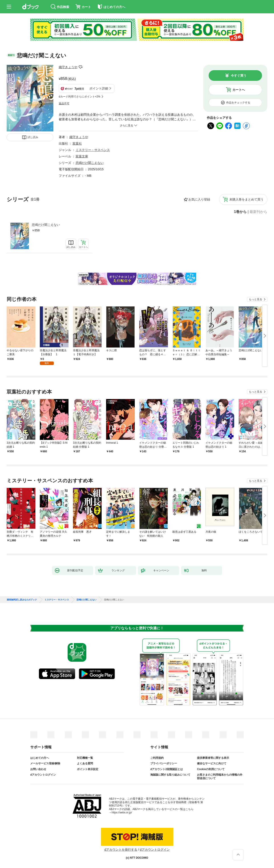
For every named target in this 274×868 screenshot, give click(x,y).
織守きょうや (68, 67)
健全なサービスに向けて (212, 763)
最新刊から (258, 212)
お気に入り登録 (199, 199)
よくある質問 (85, 763)
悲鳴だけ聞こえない (46, 225)
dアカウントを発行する (121, 850)
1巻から (240, 212)
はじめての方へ (40, 758)
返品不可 (64, 103)
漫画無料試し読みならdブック (22, 600)
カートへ (239, 90)
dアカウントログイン (43, 775)
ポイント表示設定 (88, 769)
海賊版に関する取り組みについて (170, 775)
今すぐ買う (239, 75)
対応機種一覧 (85, 758)
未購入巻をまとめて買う (246, 199)
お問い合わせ (38, 769)
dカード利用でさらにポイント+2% (80, 97)
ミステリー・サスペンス (93, 150)
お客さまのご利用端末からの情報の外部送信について (220, 777)
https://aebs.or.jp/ (122, 812)
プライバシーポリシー (164, 763)
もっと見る (256, 299)
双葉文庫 (82, 156)
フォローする (81, 67)
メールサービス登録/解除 (45, 763)
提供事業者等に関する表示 (213, 758)
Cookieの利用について (211, 769)
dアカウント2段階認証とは (167, 769)
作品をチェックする (238, 103)
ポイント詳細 (99, 88)
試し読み (33, 137)
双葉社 (77, 143)
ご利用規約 (157, 758)
